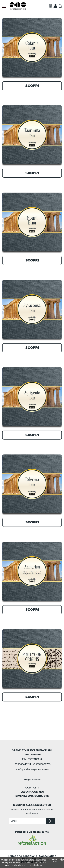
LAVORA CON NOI (32, 792)
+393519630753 (42, 764)
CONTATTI (32, 788)
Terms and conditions (23, 856)
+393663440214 (22, 764)
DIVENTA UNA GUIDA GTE (32, 796)
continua (53, 859)
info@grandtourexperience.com (32, 769)
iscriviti (50, 821)
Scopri (32, 86)
